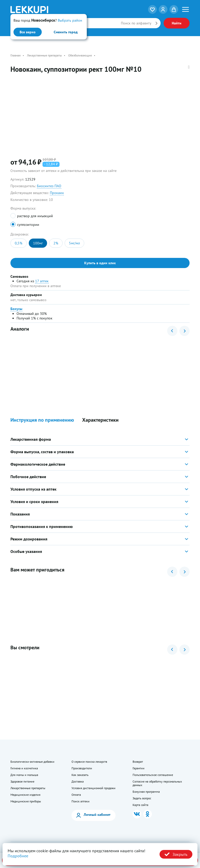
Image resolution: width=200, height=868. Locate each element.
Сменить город (66, 32)
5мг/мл (74, 243)
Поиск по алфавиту (136, 23)
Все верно (28, 32)
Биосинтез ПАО (49, 186)
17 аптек (42, 281)
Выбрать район (70, 20)
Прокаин (57, 193)
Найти (177, 23)
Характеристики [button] (100, 420)
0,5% (19, 243)
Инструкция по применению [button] (42, 420)
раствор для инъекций (35, 216)
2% (56, 243)
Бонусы (16, 309)
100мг (38, 243)
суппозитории (28, 225)
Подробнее (18, 856)
